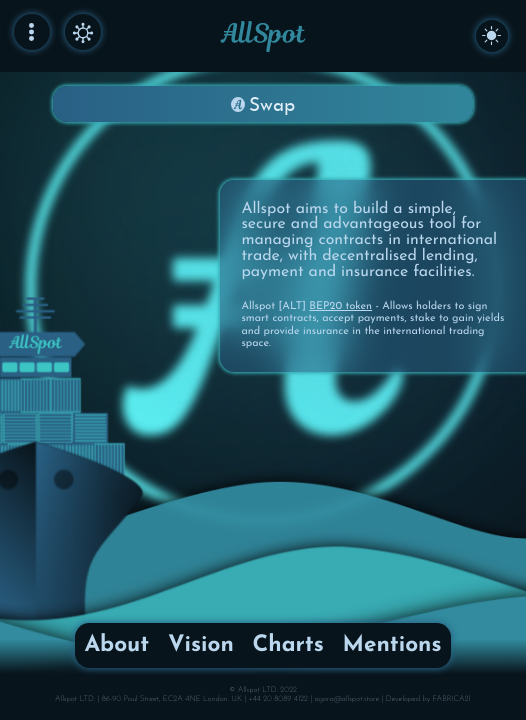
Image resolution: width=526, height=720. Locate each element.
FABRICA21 (452, 699)
